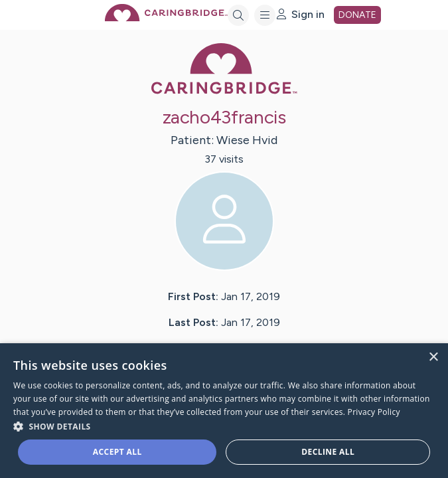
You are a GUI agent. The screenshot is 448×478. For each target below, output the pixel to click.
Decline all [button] (328, 452)
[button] (224, 426)
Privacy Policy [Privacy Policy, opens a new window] (374, 412)
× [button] (433, 358)
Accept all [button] (117, 452)
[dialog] (224, 411)
